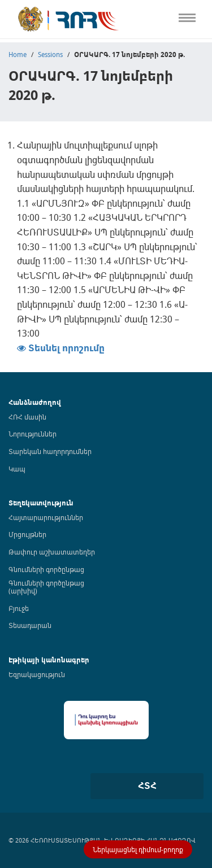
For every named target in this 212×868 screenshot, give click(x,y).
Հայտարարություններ (46, 517)
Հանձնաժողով (35, 402)
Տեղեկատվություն (41, 503)
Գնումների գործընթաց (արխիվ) (46, 587)
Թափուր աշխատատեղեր (52, 552)
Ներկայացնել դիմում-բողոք (138, 849)
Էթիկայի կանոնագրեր (49, 660)
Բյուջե (19, 608)
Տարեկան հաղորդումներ (50, 451)
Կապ (17, 469)
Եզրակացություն (37, 674)
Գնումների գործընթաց (46, 569)
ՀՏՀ (147, 786)
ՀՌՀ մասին (27, 417)
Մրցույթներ (27, 534)
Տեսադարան (30, 625)
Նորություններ (33, 434)
